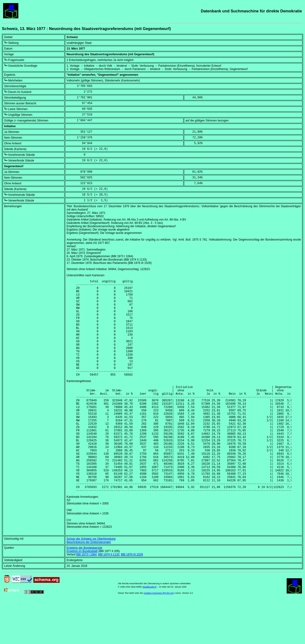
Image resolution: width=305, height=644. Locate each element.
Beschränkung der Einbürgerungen (89, 586)
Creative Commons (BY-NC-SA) (159, 637)
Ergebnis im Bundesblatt (82, 595)
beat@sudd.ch (149, 630)
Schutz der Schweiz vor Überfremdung (91, 582)
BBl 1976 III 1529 (132, 598)
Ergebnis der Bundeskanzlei (84, 591)
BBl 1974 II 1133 (109, 598)
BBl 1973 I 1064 (86, 598)
